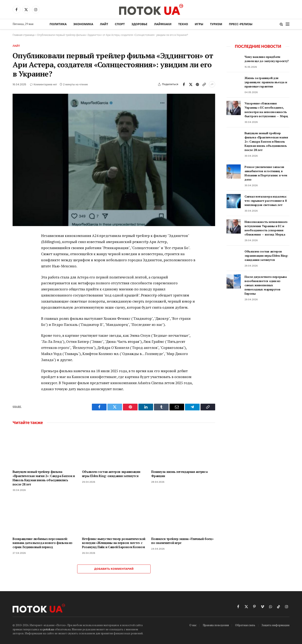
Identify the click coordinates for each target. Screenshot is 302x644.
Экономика (83, 24)
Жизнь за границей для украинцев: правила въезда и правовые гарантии (266, 82)
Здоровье (139, 24)
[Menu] (288, 24)
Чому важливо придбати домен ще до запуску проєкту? (267, 59)
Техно (183, 24)
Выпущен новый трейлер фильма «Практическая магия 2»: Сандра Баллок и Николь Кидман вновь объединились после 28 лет (44, 478)
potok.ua (49, 629)
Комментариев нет (44, 84)
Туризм (216, 24)
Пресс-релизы (241, 24)
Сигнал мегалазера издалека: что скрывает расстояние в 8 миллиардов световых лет (266, 201)
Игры (199, 24)
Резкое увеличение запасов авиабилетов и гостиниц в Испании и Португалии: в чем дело (266, 173)
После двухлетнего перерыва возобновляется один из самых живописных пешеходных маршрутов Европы (266, 285)
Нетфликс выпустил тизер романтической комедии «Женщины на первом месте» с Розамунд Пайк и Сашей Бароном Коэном (114, 543)
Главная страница (24, 35)
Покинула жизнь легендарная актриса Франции (179, 474)
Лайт (104, 24)
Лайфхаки (163, 24)
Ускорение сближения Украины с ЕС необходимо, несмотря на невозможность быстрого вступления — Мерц (266, 110)
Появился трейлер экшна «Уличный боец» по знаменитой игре (182, 541)
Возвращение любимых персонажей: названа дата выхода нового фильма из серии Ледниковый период (42, 543)
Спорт (120, 24)
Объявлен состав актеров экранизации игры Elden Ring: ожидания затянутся (111, 474)
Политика (58, 24)
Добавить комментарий (114, 569)
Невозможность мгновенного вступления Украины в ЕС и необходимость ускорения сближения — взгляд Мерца (266, 228)
